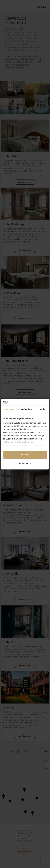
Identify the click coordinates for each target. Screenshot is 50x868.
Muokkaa (25, 463)
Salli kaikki (25, 455)
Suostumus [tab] (9, 409)
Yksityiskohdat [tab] (25, 409)
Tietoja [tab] (42, 409)
